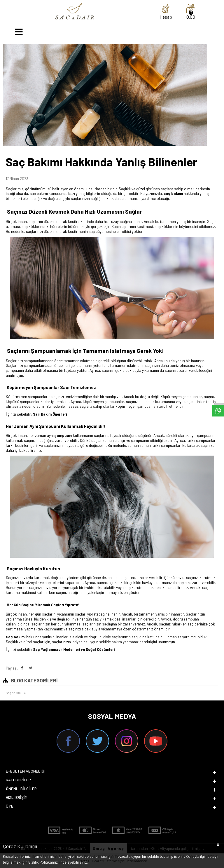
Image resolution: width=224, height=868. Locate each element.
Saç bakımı (14, 693)
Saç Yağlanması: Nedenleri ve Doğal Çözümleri (74, 649)
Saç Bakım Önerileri (50, 414)
